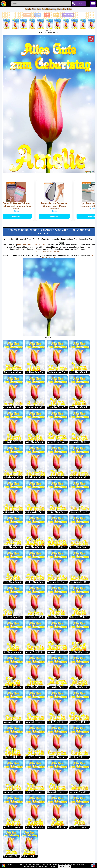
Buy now (17, 216)
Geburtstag (68, 15)
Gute (47, 15)
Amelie (27, 15)
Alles (38, 15)
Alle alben (53, 866)
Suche (82, 4)
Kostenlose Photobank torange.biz (31, 245)
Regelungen (43, 866)
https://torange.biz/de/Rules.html (48, 251)
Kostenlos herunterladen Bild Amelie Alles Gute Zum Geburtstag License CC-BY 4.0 (49, 232)
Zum (56, 15)
